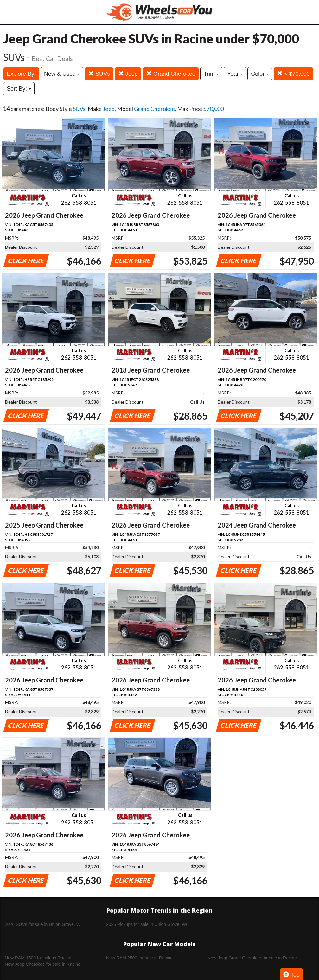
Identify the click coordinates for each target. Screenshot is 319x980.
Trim (211, 74)
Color (260, 74)
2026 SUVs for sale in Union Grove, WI (43, 924)
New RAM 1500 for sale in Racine (38, 958)
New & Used (62, 74)
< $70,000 (293, 74)
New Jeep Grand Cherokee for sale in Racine (252, 958)
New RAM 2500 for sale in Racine (139, 958)
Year (235, 74)
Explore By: (21, 74)
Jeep (128, 74)
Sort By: (19, 89)
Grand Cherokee (171, 74)
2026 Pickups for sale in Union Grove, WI (147, 924)
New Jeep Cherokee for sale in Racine (43, 964)
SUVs (99, 74)
